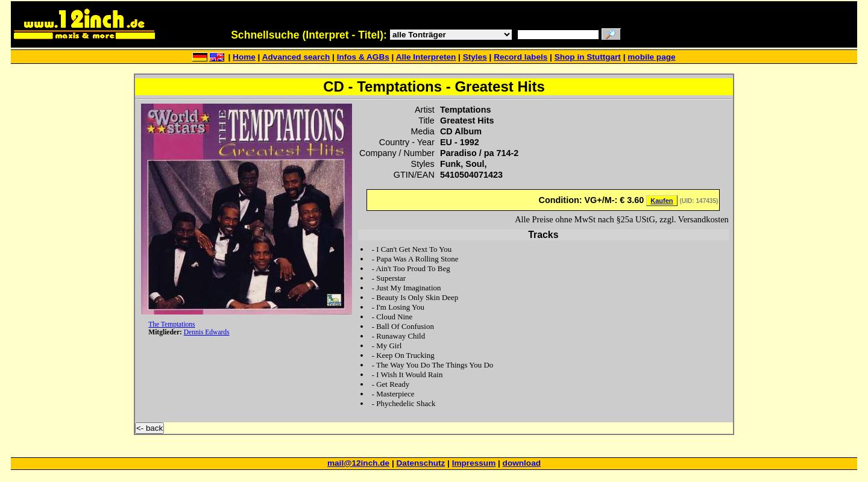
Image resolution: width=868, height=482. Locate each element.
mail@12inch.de (358, 463)
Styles (475, 57)
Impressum (474, 463)
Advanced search (296, 57)
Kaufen (662, 201)
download (522, 463)
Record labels (520, 57)
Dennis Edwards (207, 332)
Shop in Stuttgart (588, 57)
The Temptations (171, 324)
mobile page (651, 57)
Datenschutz (421, 463)
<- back (149, 428)
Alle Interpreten (426, 57)
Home (244, 57)
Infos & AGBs (363, 57)
